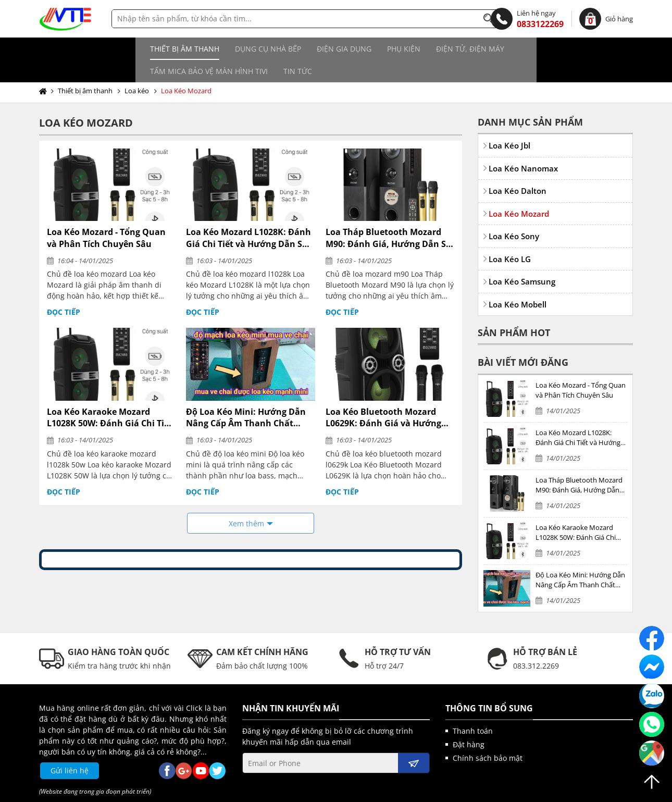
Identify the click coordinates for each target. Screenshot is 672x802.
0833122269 (527, 19)
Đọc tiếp (64, 289)
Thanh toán (473, 708)
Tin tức (564, 49)
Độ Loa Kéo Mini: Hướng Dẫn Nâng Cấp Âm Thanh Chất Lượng (246, 395)
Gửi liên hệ (70, 748)
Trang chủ (45, 69)
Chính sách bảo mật (488, 736)
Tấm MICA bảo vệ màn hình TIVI (476, 49)
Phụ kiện (301, 49)
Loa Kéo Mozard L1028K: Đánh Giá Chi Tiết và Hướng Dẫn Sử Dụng (248, 215)
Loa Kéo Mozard (186, 68)
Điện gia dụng (241, 49)
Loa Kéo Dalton (518, 168)
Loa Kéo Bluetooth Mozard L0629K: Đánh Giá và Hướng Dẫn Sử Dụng (383, 395)
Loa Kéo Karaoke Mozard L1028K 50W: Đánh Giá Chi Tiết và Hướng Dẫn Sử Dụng (110, 395)
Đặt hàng (469, 722)
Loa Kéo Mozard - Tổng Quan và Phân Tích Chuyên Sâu (106, 215)
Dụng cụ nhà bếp (165, 49)
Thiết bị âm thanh (82, 49)
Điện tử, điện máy (367, 49)
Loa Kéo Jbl (509, 123)
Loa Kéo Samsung (522, 259)
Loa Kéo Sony (514, 214)
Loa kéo (137, 68)
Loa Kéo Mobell (518, 282)
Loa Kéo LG (510, 237)
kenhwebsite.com (438, 792)
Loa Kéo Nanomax (523, 146)
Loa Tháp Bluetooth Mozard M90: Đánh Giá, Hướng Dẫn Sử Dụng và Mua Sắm (389, 215)
